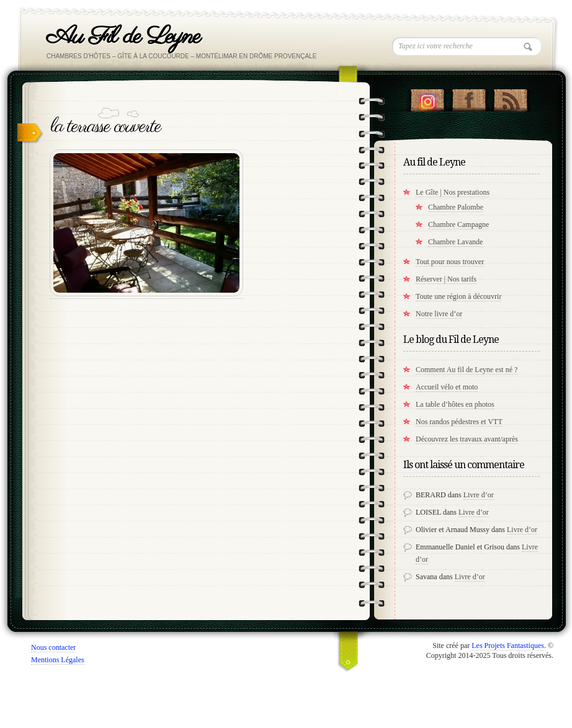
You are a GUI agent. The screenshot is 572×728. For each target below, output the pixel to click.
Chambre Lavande (455, 242)
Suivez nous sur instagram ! (427, 97)
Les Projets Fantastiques (508, 646)
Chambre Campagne (458, 224)
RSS (510, 97)
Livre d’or (479, 495)
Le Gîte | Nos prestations (453, 192)
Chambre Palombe (456, 207)
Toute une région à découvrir (458, 296)
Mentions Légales (58, 660)
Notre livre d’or (439, 314)
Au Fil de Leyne (123, 37)
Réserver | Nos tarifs (446, 279)
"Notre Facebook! (469, 97)
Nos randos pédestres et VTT (459, 422)
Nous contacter (53, 647)
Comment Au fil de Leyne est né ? (467, 370)
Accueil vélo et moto (447, 387)
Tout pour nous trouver (450, 262)
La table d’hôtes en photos (455, 404)
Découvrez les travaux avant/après (467, 439)
